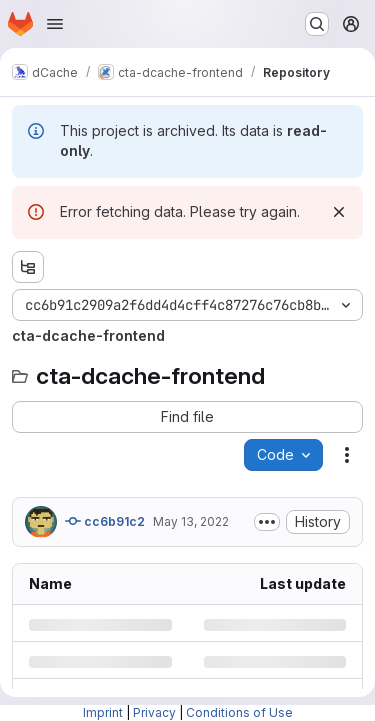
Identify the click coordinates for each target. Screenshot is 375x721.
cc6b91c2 (105, 521)
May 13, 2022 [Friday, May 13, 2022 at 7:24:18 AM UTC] (191, 521)
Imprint (103, 712)
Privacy (154, 712)
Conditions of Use (239, 712)
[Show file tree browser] (28, 267)
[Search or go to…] (317, 24)
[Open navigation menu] (55, 24)
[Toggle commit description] (267, 522)
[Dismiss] (339, 212)
